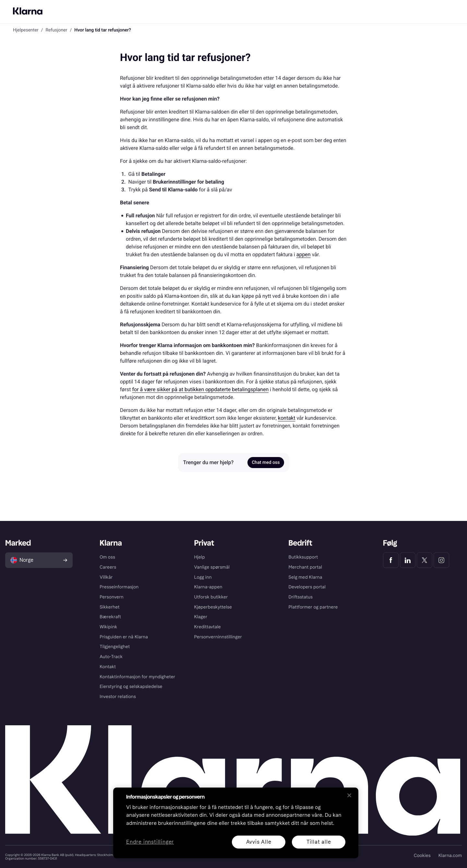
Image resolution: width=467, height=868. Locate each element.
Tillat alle (319, 842)
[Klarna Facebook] (391, 560)
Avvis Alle (259, 842)
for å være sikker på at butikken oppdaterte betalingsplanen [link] (201, 389)
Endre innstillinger (150, 842)
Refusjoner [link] (56, 30)
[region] (236, 823)
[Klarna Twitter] (425, 560)
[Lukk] (349, 795)
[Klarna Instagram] (441, 560)
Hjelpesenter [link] (26, 30)
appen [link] (304, 254)
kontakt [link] (287, 418)
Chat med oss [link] (266, 463)
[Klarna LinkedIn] (408, 560)
